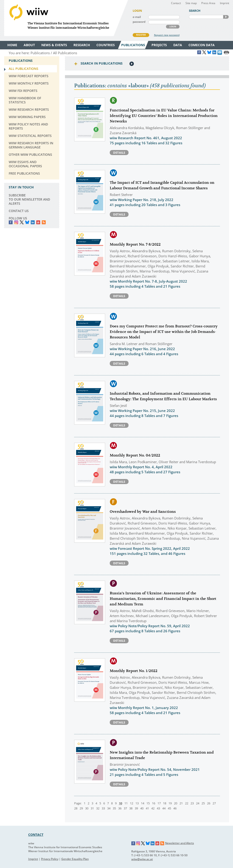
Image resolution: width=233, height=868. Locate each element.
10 (121, 803)
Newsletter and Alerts (180, 843)
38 (131, 808)
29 (81, 808)
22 (187, 803)
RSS (44, 222)
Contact (176, 3)
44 (164, 808)
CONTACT (36, 835)
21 (181, 803)
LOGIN (173, 27)
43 (158, 808)
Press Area (208, 3)
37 (125, 808)
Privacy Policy (50, 859)
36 (120, 808)
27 (214, 803)
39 (136, 808)
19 (170, 803)
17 (159, 803)
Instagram (138, 843)
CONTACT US (19, 211)
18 (165, 803)
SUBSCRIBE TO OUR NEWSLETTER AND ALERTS (29, 199)
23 (192, 803)
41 (147, 808)
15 (148, 803)
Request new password (167, 35)
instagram (16, 222)
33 (103, 808)
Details (119, 153)
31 (92, 808)
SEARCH (226, 17)
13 (137, 803)
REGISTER (141, 35)
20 (176, 803)
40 (142, 808)
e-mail (137, 17)
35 (114, 808)
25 (203, 803)
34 (109, 808)
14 (143, 803)
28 (76, 808)
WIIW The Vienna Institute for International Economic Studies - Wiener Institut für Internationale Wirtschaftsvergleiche (66, 18)
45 (169, 808)
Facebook (11, 222)
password (139, 22)
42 (153, 808)
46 (175, 808)
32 (98, 808)
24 (198, 803)
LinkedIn (33, 222)
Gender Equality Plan (75, 859)
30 (87, 808)
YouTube (38, 222)
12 (132, 803)
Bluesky (27, 222)
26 (209, 803)
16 (154, 803)
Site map (191, 3)
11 (126, 803)
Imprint (225, 3)
